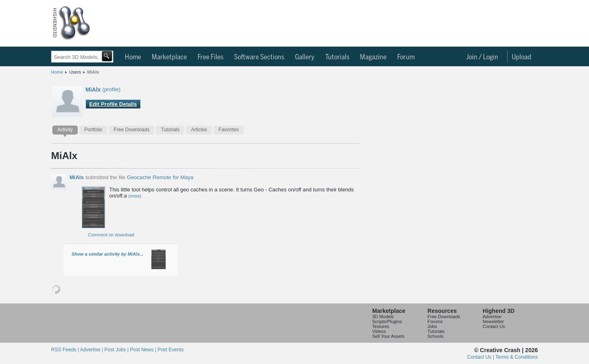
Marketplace (169, 57)
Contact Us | (481, 357)
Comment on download (111, 235)
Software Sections (259, 57)
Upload (522, 57)
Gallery (305, 57)
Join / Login (482, 57)
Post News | (144, 350)
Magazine (373, 57)
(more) (135, 196)
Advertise (492, 317)
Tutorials (337, 57)
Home (133, 57)
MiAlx (93, 72)
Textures (381, 326)
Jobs (432, 326)
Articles (199, 130)
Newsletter (493, 321)
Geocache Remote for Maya (160, 177)
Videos (379, 331)
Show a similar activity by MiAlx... (107, 254)
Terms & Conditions (517, 357)
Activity (65, 130)
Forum (406, 57)
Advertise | (92, 350)
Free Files (210, 57)
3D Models (383, 317)
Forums (435, 321)
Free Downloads (132, 130)
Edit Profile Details (113, 104)
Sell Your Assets (388, 336)
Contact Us (494, 326)
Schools (435, 336)
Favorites (228, 130)
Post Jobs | (117, 350)
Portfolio (93, 130)
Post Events (171, 350)
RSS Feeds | (65, 350)
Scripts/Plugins (387, 321)
